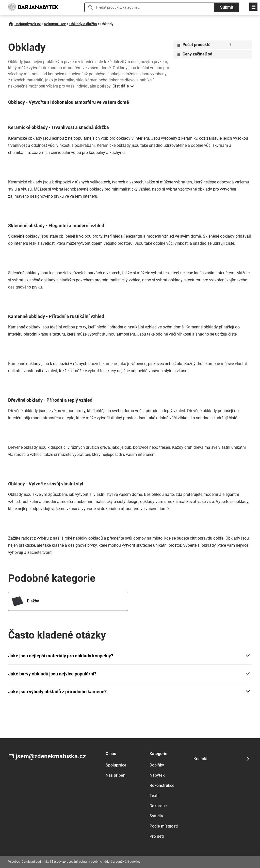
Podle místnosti (164, 826)
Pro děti (157, 836)
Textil (155, 796)
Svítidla (156, 816)
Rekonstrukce (55, 24)
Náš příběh (116, 775)
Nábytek (157, 775)
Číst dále (121, 86)
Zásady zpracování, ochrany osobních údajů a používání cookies (96, 862)
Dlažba (25, 601)
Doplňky (157, 765)
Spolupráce (116, 765)
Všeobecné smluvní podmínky (29, 862)
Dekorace (158, 806)
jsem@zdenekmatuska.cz (51, 756)
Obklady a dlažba (83, 24)
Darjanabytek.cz (28, 24)
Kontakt (200, 759)
